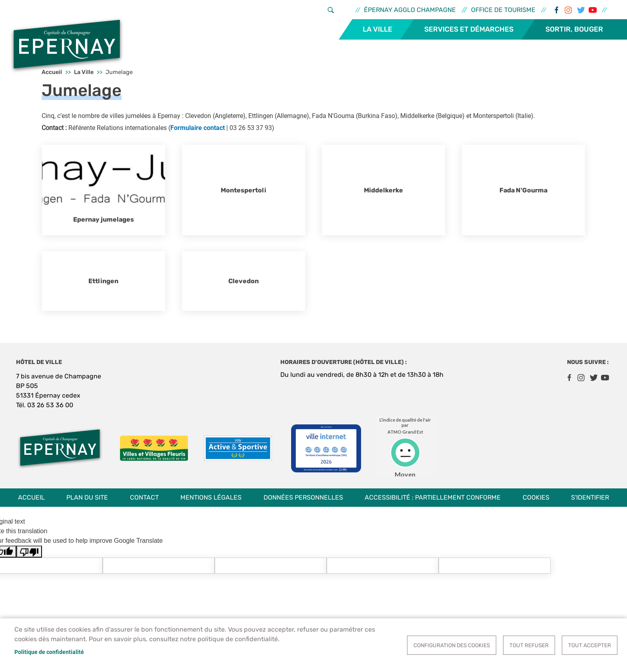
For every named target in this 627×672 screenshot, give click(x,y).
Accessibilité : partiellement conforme (433, 497)
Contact (144, 497)
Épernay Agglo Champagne (410, 10)
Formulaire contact (198, 128)
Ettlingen (103, 281)
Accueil (31, 497)
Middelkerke (383, 190)
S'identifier (590, 497)
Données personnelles (303, 497)
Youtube (592, 10)
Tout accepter (590, 645)
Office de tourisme (503, 10)
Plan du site (87, 497)
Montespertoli (244, 190)
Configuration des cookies (452, 645)
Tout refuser (529, 645)
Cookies (536, 497)
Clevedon (244, 281)
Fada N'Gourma (523, 190)
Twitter (580, 10)
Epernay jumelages (104, 219)
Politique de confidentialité (49, 652)
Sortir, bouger (574, 29)
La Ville (377, 29)
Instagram (568, 10)
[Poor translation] (29, 552)
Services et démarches (469, 29)
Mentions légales (211, 497)
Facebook (556, 10)
